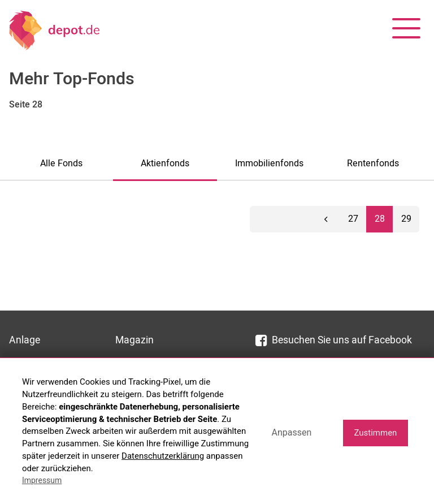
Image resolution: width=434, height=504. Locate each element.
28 (380, 219)
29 (406, 219)
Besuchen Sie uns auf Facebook (334, 340)
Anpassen (291, 432)
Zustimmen (375, 433)
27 (353, 219)
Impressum (42, 480)
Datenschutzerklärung (163, 456)
